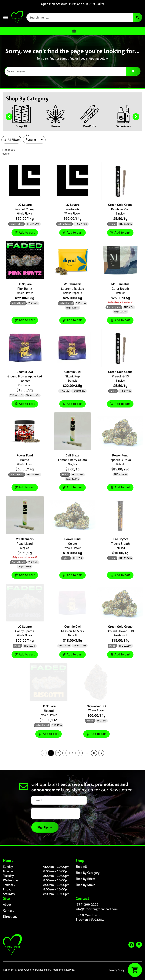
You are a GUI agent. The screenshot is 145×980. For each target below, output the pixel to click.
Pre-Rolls (89, 126)
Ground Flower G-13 (120, 631)
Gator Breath (120, 289)
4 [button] (72, 753)
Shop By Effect (85, 879)
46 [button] (94, 753)
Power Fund (25, 455)
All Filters (11, 140)
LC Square (25, 205)
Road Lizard (25, 544)
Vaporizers (123, 126)
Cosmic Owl (25, 372)
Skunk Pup (73, 376)
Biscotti (49, 711)
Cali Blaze (72, 455)
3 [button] (65, 753)
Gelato (72, 544)
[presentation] (56, 813)
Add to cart (25, 233)
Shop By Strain (85, 885)
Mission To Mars (72, 631)
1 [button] (51, 753)
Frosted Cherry (25, 209)
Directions (10, 916)
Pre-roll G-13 (120, 376)
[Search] (137, 17)
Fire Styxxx (120, 539)
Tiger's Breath (120, 544)
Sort (28, 136)
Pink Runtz (25, 289)
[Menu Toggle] (74, 31)
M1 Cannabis (72, 284)
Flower (56, 126)
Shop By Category (88, 873)
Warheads (73, 209)
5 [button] (80, 753)
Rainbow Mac (120, 209)
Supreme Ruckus (72, 289)
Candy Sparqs (25, 631)
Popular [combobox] (31, 140)
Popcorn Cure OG (120, 460)
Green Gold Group (120, 205)
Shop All (22, 126)
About (7, 904)
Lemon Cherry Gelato (72, 460)
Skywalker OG (96, 706)
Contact (8, 910)
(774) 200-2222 (87, 904)
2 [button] (58, 753)
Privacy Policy (117, 970)
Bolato (25, 460)
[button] (6, 17)
